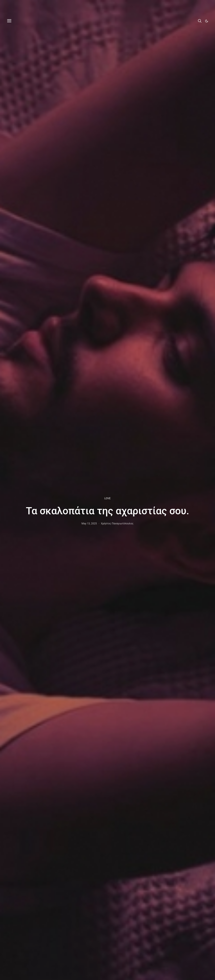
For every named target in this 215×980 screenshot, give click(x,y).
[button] (207, 21)
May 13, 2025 (89, 524)
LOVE (107, 498)
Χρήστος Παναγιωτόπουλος (117, 524)
